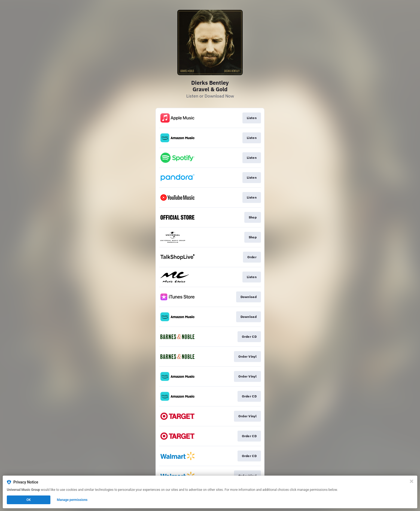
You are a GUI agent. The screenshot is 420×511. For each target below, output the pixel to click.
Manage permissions (72, 500)
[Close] (412, 481)
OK (29, 500)
